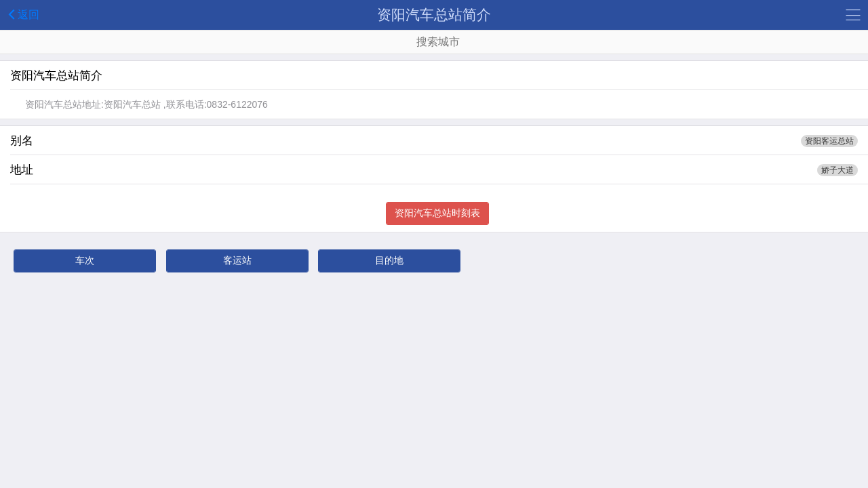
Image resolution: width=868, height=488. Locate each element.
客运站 (237, 260)
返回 (21, 14)
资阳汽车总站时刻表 (437, 213)
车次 (85, 260)
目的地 (389, 260)
